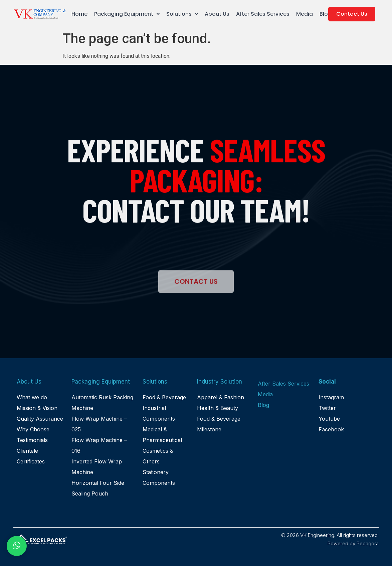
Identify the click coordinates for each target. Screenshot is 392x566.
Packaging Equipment (127, 14)
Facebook (331, 429)
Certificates (31, 461)
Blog (326, 14)
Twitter (327, 408)
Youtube (329, 419)
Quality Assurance (40, 419)
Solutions (182, 14)
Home (79, 14)
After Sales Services (263, 14)
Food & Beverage (164, 397)
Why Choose (33, 429)
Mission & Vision (37, 408)
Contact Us (352, 14)
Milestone (209, 429)
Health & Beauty (218, 408)
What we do (32, 397)
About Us (217, 14)
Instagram (331, 397)
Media (305, 14)
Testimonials (32, 440)
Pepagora (368, 543)
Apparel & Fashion (221, 397)
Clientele (27, 451)
